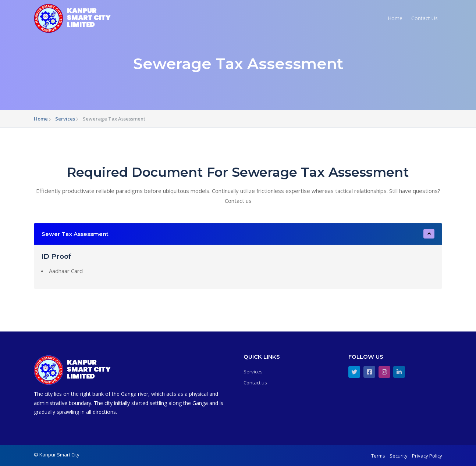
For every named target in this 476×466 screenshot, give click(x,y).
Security (399, 456)
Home (395, 18)
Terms (378, 456)
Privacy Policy (427, 456)
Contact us (255, 383)
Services (65, 119)
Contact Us (425, 18)
